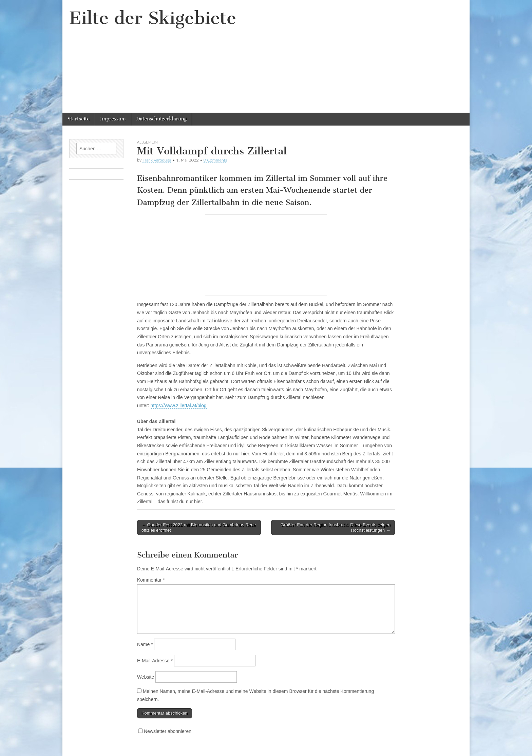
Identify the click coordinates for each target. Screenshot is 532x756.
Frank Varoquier (157, 160)
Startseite (79, 119)
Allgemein (147, 142)
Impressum (113, 119)
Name (145, 644)
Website (146, 677)
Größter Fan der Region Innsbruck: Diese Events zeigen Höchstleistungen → (336, 527)
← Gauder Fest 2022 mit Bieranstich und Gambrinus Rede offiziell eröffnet (199, 527)
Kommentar (151, 580)
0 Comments (215, 160)
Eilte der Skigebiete (153, 18)
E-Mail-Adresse (155, 661)
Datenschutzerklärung (161, 119)
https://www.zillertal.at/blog (179, 405)
